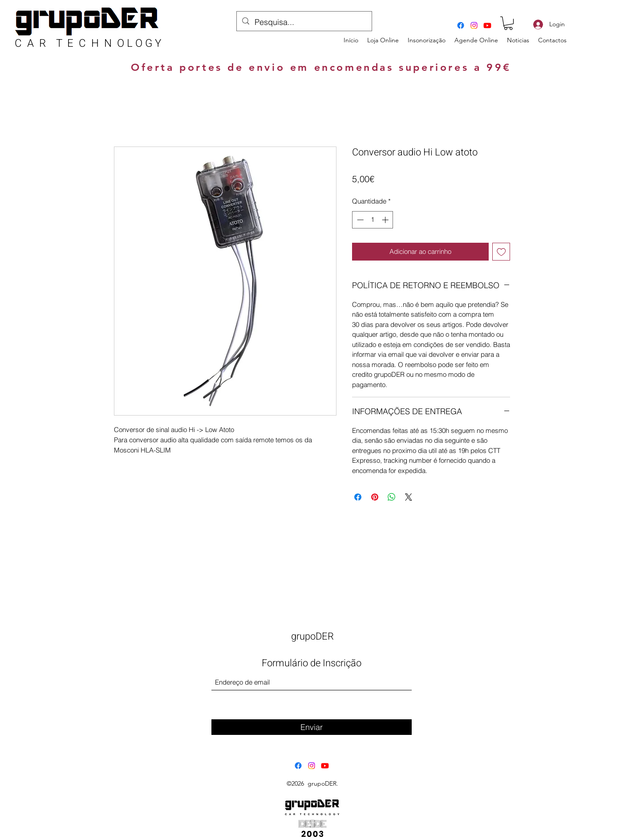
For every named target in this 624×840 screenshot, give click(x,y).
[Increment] (386, 220)
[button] (508, 23)
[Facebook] (461, 25)
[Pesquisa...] (304, 22)
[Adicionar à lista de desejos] (501, 252)
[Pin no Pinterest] (375, 497)
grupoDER (312, 636)
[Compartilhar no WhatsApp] (392, 497)
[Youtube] (487, 25)
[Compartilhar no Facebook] (358, 497)
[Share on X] (409, 497)
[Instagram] (474, 25)
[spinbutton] (373, 220)
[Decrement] (359, 220)
